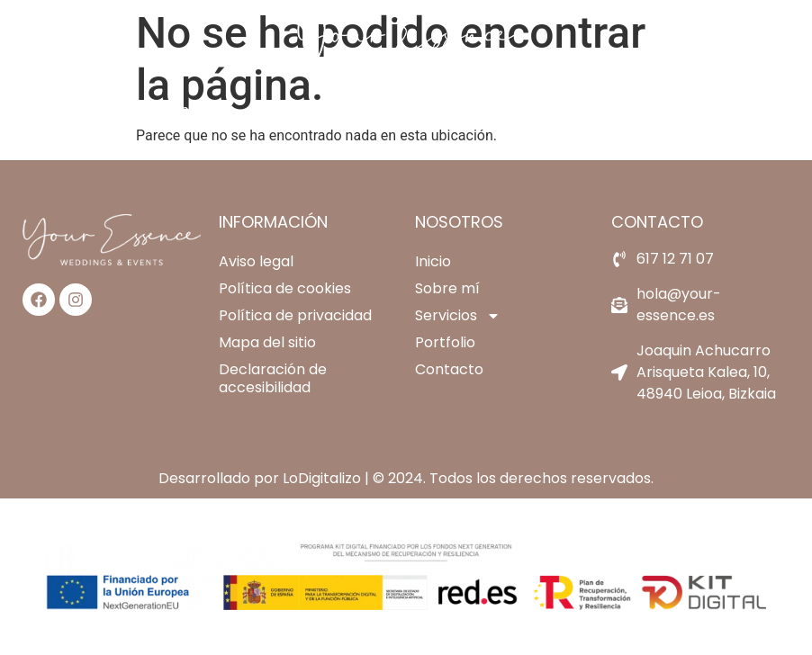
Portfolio (501, 110)
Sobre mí (281, 110)
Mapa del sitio (267, 342)
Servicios (392, 111)
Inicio (194, 110)
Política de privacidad (295, 315)
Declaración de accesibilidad (273, 378)
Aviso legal (256, 261)
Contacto (601, 110)
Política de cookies (285, 288)
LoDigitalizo (322, 478)
